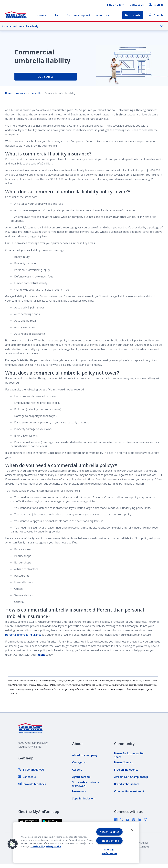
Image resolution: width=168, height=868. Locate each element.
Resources (102, 15)
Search (156, 15)
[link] (31, 770)
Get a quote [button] (133, 15)
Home (9, 93)
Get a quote (46, 77)
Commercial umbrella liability (83, 26)
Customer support (79, 15)
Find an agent (116, 5)
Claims (58, 15)
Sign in (156, 5)
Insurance (42, 15)
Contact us (137, 5)
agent (41, 655)
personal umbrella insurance (23, 635)
